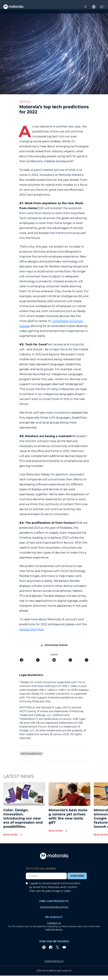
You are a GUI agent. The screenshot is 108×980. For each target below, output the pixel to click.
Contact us (54, 923)
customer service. (54, 929)
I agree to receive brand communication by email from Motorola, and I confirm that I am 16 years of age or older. (55, 887)
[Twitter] (57, 947)
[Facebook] (51, 947)
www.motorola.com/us (54, 907)
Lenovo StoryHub (31, 629)
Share (54, 655)
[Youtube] (64, 947)
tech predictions (31, 754)
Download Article (54, 645)
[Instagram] (44, 947)
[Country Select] (94, 7)
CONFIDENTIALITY (54, 961)
